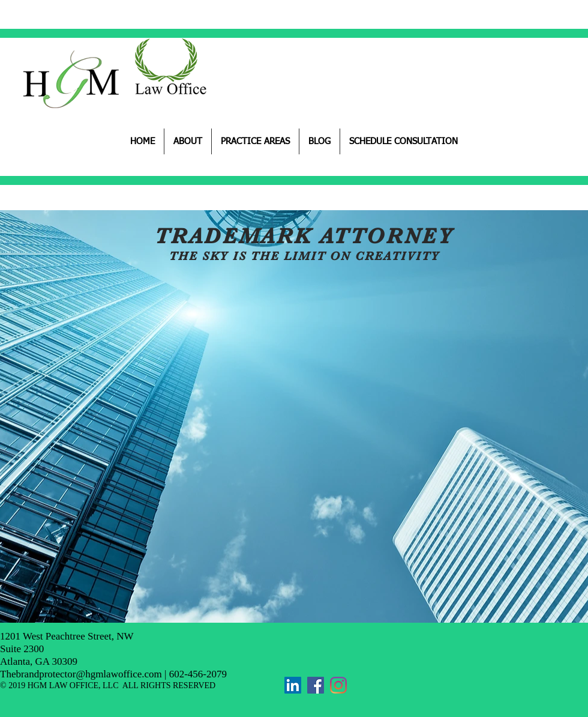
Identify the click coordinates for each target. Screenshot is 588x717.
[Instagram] (338, 685)
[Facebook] (316, 685)
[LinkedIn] (293, 685)
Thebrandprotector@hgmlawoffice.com (81, 674)
